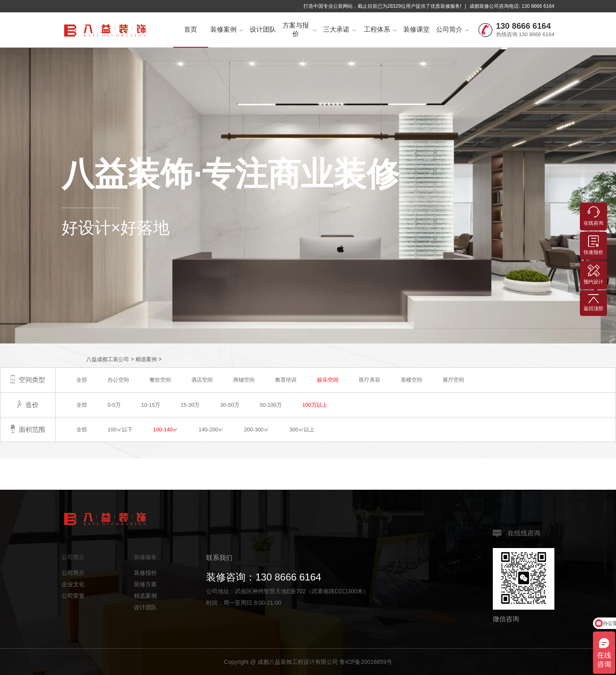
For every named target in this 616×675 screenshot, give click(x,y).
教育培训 (286, 380)
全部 (82, 380)
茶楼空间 (411, 380)
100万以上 (315, 405)
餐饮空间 (160, 380)
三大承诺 (340, 30)
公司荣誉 (73, 596)
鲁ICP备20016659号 (366, 662)
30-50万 (230, 405)
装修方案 (145, 584)
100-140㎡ (166, 430)
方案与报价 (300, 30)
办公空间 (118, 380)
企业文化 (73, 584)
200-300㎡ (256, 430)
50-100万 (271, 405)
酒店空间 (202, 380)
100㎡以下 (120, 430)
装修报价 (145, 573)
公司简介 (453, 30)
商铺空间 (244, 380)
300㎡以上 (302, 430)
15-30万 (190, 405)
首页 (191, 29)
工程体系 (380, 30)
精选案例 (146, 359)
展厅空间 (453, 380)
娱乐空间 (328, 380)
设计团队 (263, 29)
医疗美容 (370, 380)
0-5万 (114, 405)
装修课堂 (416, 29)
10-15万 (151, 405)
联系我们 (219, 558)
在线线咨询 (517, 533)
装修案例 (227, 30)
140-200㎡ (211, 430)
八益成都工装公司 (108, 359)
